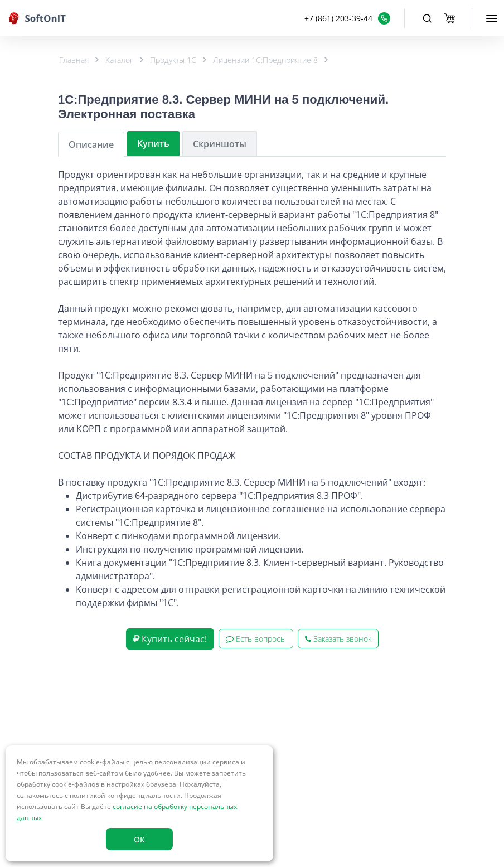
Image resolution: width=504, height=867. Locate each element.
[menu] (492, 18)
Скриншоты (220, 144)
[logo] (37, 18)
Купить (153, 143)
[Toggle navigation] (427, 18)
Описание (91, 144)
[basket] (449, 18)
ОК (139, 839)
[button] (347, 18)
